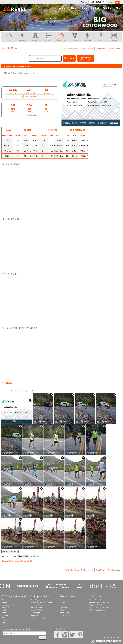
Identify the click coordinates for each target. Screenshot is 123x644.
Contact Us (64, 607)
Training (107, 8)
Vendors (63, 605)
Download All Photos (10, 551)
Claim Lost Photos (114, 48)
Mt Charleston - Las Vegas (99, 607)
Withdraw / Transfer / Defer (42, 602)
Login (111, 2)
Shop (84, 8)
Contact (95, 8)
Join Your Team (36, 607)
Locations (62, 8)
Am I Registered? (37, 600)
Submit (42, 638)
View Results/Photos (71, 48)
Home (4, 600)
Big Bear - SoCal (95, 605)
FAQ (3, 617)
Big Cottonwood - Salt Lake (99, 602)
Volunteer (5, 615)
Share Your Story (37, 610)
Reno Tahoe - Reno (97, 600)
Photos (7, 383)
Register (4, 602)
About (74, 8)
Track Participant (87, 48)
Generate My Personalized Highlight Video (17, 561)
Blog (118, 8)
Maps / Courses (8, 605)
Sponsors (5, 612)
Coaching (34, 615)
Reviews (5, 620)
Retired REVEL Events (97, 610)
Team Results (100, 48)
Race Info (5, 607)
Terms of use (65, 612)
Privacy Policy (65, 615)
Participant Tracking (38, 617)
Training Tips (35, 612)
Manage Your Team (38, 605)
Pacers (63, 602)
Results (4, 610)
